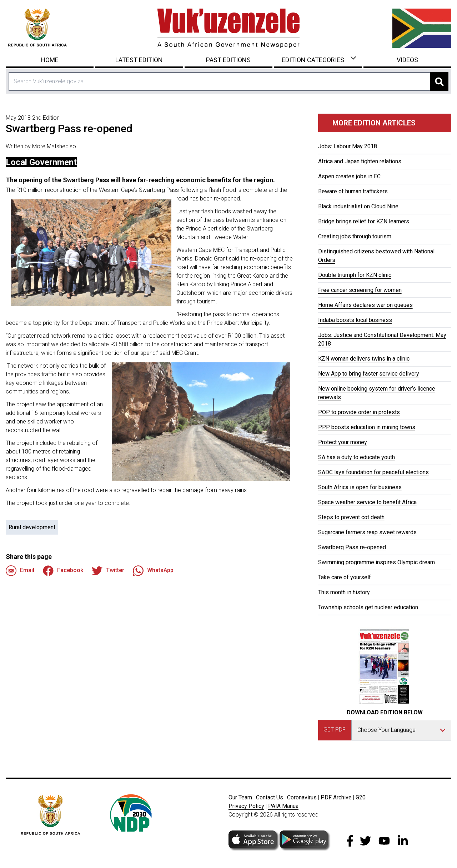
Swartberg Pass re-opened (352, 547)
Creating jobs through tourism (355, 236)
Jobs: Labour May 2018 (348, 146)
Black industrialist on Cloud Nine (358, 206)
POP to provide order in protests (359, 412)
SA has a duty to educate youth (356, 457)
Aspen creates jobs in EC (349, 176)
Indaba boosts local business (355, 320)
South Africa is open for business (360, 487)
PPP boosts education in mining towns (367, 427)
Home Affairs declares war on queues (365, 305)
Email (20, 571)
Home (50, 60)
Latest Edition (139, 60)
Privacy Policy (246, 806)
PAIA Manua (283, 806)
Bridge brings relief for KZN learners (364, 221)
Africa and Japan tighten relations (360, 161)
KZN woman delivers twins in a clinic (364, 359)
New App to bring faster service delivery (369, 374)
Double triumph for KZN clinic (355, 275)
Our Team (240, 797)
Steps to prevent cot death (351, 517)
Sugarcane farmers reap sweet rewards (367, 532)
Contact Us (270, 797)
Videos (407, 60)
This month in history (344, 592)
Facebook (63, 571)
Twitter (108, 571)
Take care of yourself (345, 577)
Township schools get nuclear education (368, 607)
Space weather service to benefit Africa (367, 502)
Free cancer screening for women (360, 290)
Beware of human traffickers (353, 191)
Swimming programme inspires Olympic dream (376, 562)
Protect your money (343, 442)
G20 (361, 797)
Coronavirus (302, 797)
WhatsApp (153, 571)
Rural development (32, 527)
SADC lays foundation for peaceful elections (373, 472)
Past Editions (228, 60)
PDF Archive (336, 797)
